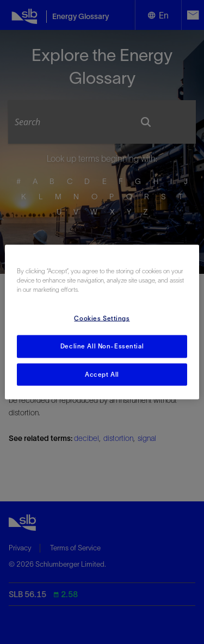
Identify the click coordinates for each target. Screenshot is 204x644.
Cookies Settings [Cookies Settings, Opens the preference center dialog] (102, 318)
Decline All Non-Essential (102, 346)
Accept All (102, 374)
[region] (102, 322)
